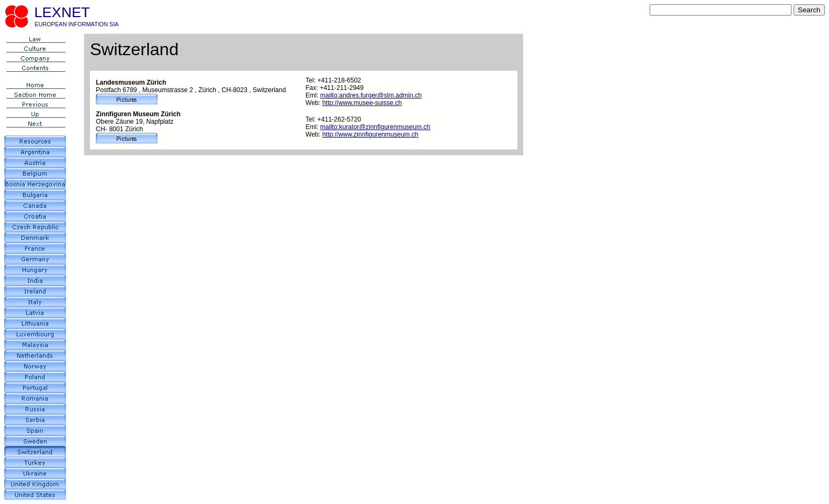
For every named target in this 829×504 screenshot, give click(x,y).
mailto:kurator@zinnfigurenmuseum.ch (375, 127)
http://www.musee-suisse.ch (362, 103)
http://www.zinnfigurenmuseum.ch (370, 134)
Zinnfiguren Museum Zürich (138, 114)
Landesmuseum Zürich (131, 82)
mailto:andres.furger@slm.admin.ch (371, 95)
